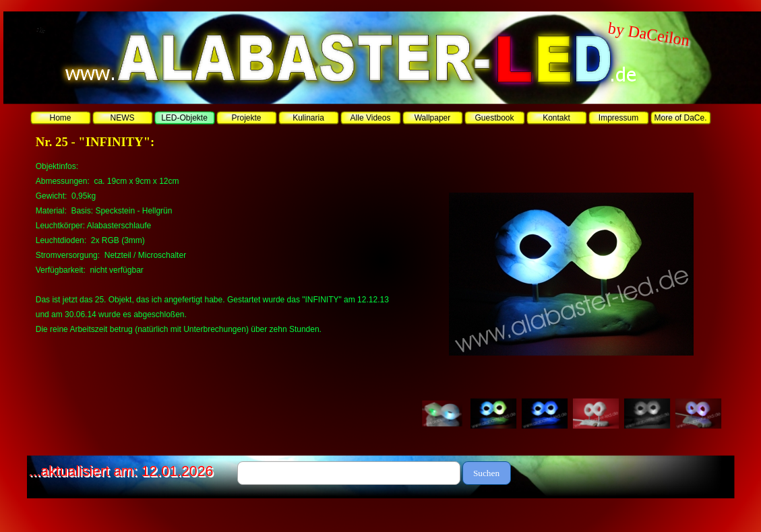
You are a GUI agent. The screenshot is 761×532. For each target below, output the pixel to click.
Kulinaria (308, 118)
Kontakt (556, 118)
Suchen (486, 473)
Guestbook (494, 118)
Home (60, 118)
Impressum (618, 118)
